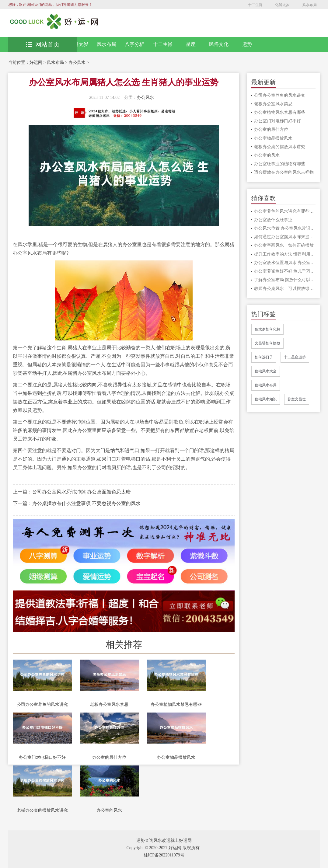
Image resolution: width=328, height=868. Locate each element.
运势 (247, 44)
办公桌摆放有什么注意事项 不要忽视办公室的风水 (86, 503)
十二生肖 (255, 5)
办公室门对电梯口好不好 (42, 757)
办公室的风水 (109, 810)
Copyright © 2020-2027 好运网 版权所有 (163, 848)
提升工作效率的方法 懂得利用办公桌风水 (285, 254)
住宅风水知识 (266, 399)
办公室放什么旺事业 (273, 220)
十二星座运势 (295, 357)
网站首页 (43, 44)
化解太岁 (282, 5)
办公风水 (77, 63)
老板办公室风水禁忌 (109, 704)
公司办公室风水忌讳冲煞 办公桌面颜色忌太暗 (82, 492)
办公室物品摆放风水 (176, 757)
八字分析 (134, 44)
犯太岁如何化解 (267, 329)
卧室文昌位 (297, 399)
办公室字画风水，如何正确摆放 (284, 245)
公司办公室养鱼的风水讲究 (42, 704)
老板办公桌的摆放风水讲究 (42, 810)
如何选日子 (264, 357)
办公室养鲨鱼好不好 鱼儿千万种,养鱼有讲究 (285, 271)
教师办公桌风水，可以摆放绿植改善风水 (285, 289)
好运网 (36, 63)
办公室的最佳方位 (109, 757)
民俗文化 (219, 44)
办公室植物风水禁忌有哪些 (176, 704)
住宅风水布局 (266, 385)
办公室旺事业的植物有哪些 (280, 164)
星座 (191, 44)
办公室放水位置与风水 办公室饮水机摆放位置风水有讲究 (285, 263)
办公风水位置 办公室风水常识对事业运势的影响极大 (285, 228)
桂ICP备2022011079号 (164, 855)
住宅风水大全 (266, 371)
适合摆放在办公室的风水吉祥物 (284, 172)
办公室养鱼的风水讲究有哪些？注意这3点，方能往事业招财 (285, 211)
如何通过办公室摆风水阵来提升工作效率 (285, 237)
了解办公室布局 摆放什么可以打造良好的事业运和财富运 (285, 280)
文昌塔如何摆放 (267, 343)
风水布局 (309, 5)
